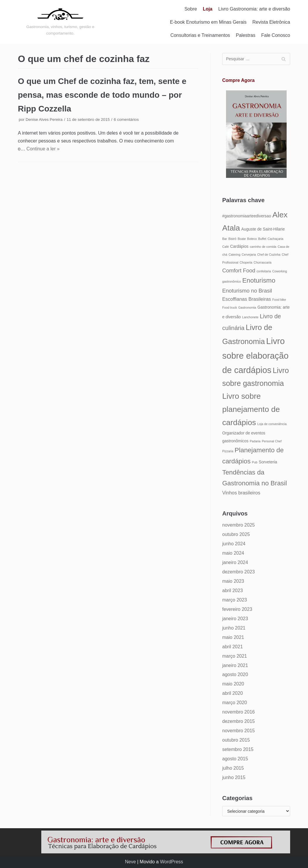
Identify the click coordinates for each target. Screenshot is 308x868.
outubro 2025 (236, 534)
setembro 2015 (238, 749)
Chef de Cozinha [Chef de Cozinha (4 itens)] (269, 255)
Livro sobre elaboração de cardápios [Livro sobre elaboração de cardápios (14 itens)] (255, 355)
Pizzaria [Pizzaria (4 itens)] (228, 451)
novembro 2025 (238, 525)
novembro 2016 (238, 712)
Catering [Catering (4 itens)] (235, 255)
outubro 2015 (236, 740)
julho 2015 (233, 768)
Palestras (246, 35)
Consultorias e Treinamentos (200, 35)
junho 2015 (234, 777)
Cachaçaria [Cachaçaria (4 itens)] (276, 239)
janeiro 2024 (235, 562)
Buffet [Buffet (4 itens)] (262, 239)
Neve (130, 862)
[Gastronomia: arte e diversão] (60, 22)
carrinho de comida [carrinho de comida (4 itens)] (263, 247)
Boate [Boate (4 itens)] (242, 239)
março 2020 (235, 703)
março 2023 (235, 600)
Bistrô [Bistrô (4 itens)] (232, 239)
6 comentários (126, 120)
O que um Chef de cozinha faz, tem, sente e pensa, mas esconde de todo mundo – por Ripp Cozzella (102, 95)
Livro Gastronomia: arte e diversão (254, 9)
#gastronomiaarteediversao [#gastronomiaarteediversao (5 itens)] (247, 216)
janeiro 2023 (235, 619)
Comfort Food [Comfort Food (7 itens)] (239, 270)
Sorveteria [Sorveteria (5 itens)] (268, 462)
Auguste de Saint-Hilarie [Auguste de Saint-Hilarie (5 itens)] (263, 229)
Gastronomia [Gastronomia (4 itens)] (247, 307)
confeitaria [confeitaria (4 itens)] (264, 271)
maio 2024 (233, 553)
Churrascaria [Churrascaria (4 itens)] (262, 262)
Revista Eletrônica (271, 22)
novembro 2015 (238, 731)
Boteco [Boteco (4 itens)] (252, 239)
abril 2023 (232, 591)
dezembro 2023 (238, 572)
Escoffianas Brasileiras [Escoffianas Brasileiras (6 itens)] (247, 299)
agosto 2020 (235, 674)
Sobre (191, 9)
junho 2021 (234, 628)
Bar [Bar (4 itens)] (225, 239)
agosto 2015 (235, 759)
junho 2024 (234, 544)
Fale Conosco (276, 35)
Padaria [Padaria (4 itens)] (255, 441)
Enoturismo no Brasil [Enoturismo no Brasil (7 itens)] (247, 291)
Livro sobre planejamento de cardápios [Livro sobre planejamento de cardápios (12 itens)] (251, 409)
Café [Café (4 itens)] (226, 247)
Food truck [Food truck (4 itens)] (230, 307)
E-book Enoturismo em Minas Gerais (208, 22)
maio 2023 (233, 581)
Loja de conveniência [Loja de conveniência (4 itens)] (272, 424)
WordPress (171, 862)
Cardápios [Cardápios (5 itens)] (239, 246)
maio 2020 (233, 684)
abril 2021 (232, 647)
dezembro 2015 (238, 721)
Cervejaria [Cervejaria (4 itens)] (249, 255)
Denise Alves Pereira (44, 120)
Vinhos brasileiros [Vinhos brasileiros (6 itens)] (241, 493)
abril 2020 (232, 693)
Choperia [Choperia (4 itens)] (246, 262)
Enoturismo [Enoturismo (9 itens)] (259, 280)
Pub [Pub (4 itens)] (255, 462)
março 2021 (235, 656)
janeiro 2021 (235, 665)
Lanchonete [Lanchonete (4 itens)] (250, 317)
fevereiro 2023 (237, 609)
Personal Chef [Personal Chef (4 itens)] (272, 441)
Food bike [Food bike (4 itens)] (279, 300)
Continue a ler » (43, 149)
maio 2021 (233, 637)
